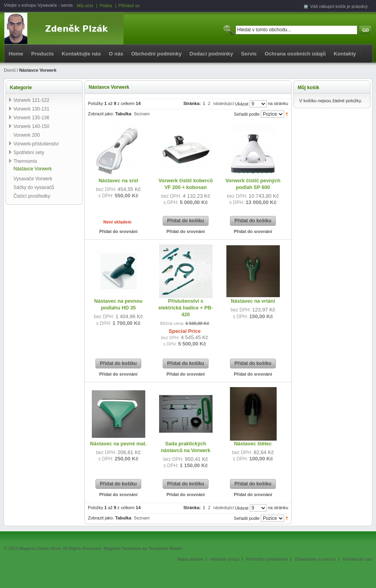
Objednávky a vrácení (315, 559)
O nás (116, 54)
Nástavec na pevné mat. (119, 444)
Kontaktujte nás (81, 54)
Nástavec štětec (253, 444)
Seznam (142, 114)
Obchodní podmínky (156, 54)
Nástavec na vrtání (253, 301)
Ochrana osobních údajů (295, 54)
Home (16, 54)
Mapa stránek (190, 559)
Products (43, 54)
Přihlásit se (129, 6)
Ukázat (241, 104)
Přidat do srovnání (119, 231)
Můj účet (85, 6)
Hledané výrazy (225, 559)
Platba (106, 6)
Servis (249, 54)
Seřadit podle (247, 114)
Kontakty (345, 54)
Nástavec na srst (118, 181)
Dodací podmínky (211, 54)
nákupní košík (332, 6)
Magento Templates (122, 548)
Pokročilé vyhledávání (267, 559)
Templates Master (166, 548)
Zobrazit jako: (101, 114)
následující (224, 103)
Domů (10, 70)
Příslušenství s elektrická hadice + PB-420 (186, 308)
